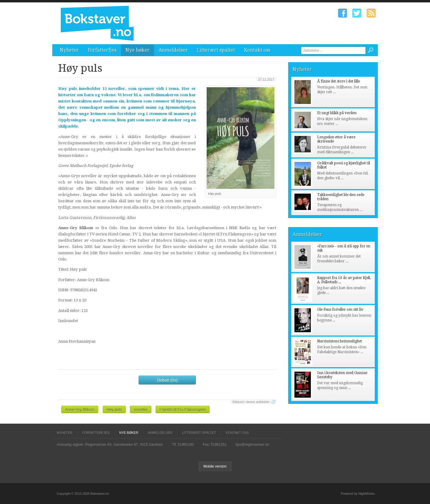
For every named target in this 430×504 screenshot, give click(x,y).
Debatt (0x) (167, 380)
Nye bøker (138, 50)
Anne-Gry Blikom (80, 409)
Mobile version (215, 466)
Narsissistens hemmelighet (340, 341)
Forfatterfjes (102, 50)
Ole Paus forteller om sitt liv (340, 310)
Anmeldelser (173, 50)
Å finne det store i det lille (338, 81)
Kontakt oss (257, 50)
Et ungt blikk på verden (337, 113)
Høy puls (114, 409)
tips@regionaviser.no (252, 445)
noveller (141, 409)
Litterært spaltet (216, 50)
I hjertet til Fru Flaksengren (183, 409)
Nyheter (69, 50)
